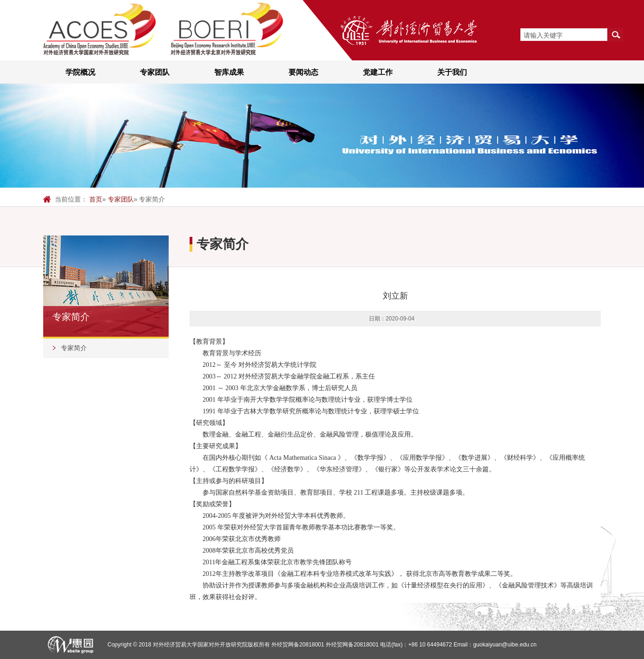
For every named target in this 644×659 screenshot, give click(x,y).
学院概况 (80, 72)
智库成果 (229, 72)
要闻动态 (303, 72)
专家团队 (155, 72)
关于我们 (452, 72)
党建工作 (378, 72)
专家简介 (74, 348)
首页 (96, 199)
